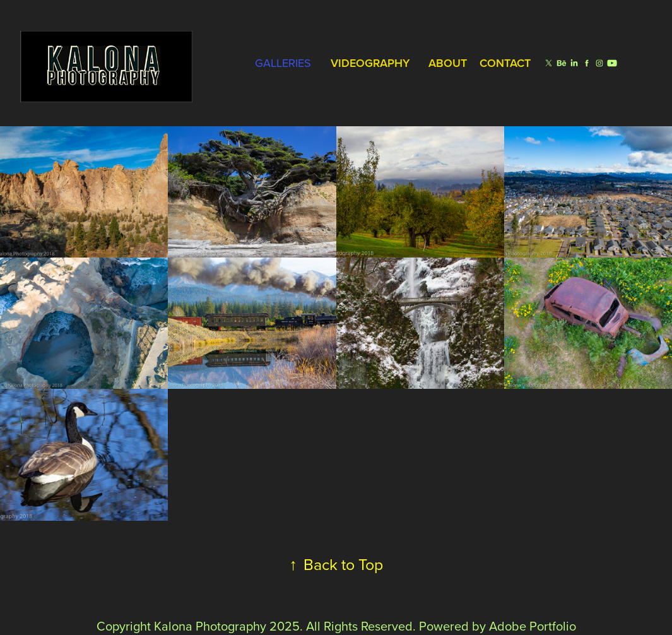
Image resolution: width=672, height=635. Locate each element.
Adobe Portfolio (533, 626)
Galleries (283, 63)
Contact (505, 63)
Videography (370, 63)
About (448, 63)
